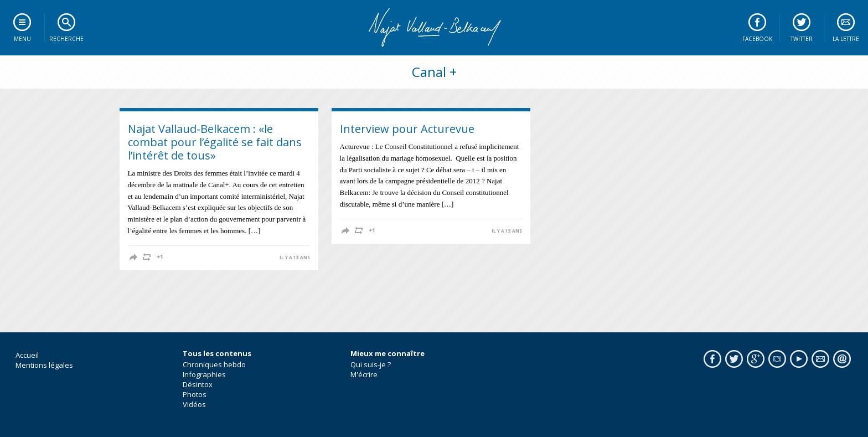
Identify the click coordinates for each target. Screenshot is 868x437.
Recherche (66, 39)
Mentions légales (44, 365)
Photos (195, 394)
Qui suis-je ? (371, 364)
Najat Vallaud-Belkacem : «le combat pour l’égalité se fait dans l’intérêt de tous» (215, 142)
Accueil (27, 355)
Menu (22, 39)
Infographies (204, 374)
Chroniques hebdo (214, 364)
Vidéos (194, 404)
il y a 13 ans (295, 258)
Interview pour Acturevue (407, 129)
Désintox (198, 384)
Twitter (802, 39)
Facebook (757, 39)
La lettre (846, 39)
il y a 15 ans (507, 231)
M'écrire (364, 374)
